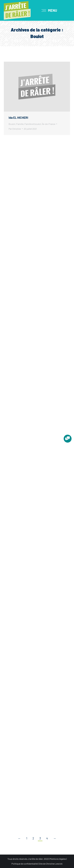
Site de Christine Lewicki (51, 864)
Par (15, 129)
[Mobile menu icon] (49, 10)
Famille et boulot (33, 124)
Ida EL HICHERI (18, 117)
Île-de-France (49, 124)
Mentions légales (58, 859)
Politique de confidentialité (25, 864)
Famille (20, 124)
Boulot (12, 124)
